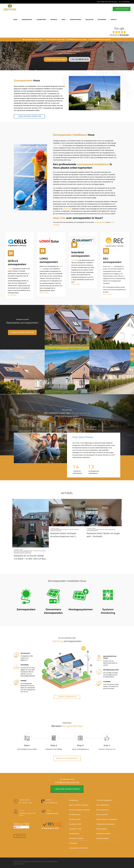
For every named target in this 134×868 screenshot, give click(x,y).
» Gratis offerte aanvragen (56, 59)
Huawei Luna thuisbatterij (23, 551)
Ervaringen (102, 20)
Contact (114, 20)
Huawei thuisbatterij (102, 838)
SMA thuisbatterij (102, 829)
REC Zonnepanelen (102, 815)
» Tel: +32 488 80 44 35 (79, 59)
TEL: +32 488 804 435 (124, 2)
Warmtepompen (75, 20)
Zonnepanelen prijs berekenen (106, 824)
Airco (63, 20)
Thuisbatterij (41, 20)
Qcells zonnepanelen (103, 810)
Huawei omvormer (39, 551)
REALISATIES (89, 20)
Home (15, 20)
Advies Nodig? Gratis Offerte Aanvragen (107, 2)
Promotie (54, 20)
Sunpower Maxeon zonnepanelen (107, 819)
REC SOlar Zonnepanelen (23, 552)
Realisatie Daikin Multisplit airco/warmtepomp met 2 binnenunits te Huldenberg (64, 536)
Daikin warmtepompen (71, 530)
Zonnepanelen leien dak (22, 553)
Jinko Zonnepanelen (103, 805)
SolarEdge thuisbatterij (103, 834)
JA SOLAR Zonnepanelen (104, 800)
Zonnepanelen (27, 20)
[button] (119, 31)
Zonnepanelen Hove (70, 54)
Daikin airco (59, 530)
